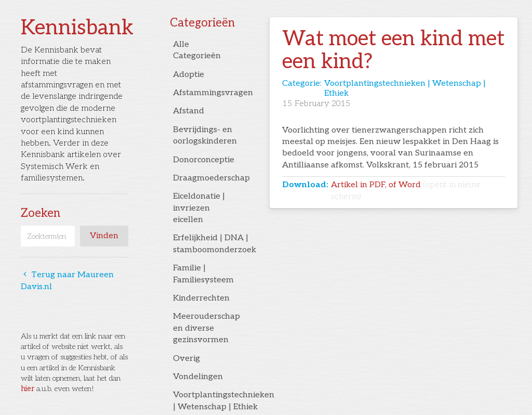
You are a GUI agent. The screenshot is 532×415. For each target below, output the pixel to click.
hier (28, 389)
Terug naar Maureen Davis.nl (67, 281)
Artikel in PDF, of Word (406, 191)
